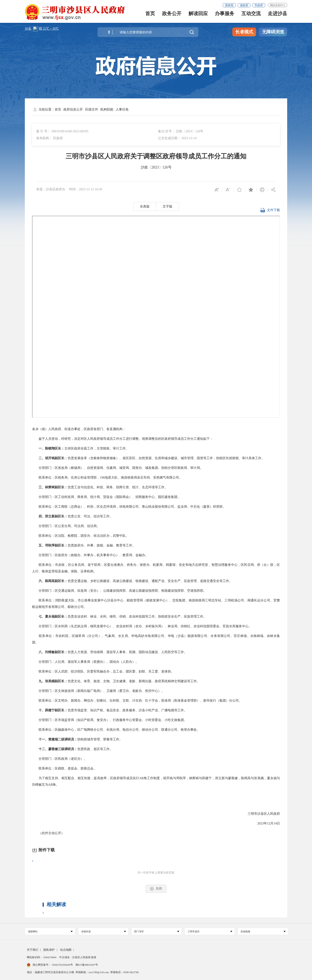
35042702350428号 (62, 965)
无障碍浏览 (273, 32)
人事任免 (122, 109)
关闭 (156, 889)
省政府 (244, 5)
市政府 (259, 5)
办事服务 (225, 15)
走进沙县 (277, 15)
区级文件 (92, 109)
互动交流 (251, 15)
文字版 (168, 206)
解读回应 (198, 15)
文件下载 (270, 211)
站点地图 (66, 950)
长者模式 (244, 32)
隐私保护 (49, 950)
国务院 (229, 5)
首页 (150, 15)
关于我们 (32, 950)
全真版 (145, 206)
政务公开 (172, 15)
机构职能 (107, 109)
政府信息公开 (73, 109)
